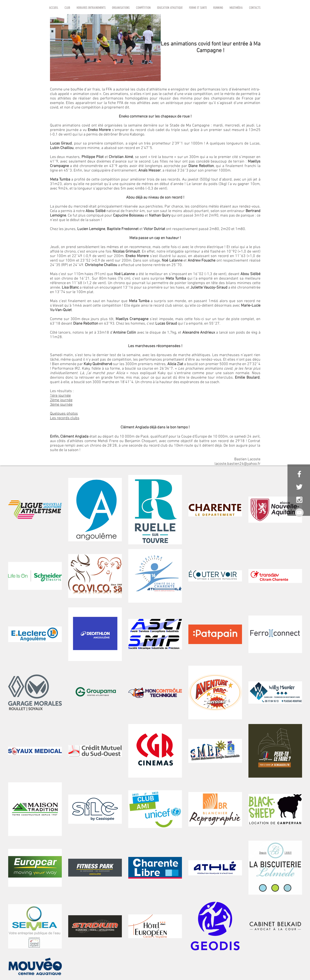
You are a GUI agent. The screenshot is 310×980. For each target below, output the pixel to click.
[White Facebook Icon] (299, 474)
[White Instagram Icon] (299, 500)
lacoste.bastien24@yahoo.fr (237, 464)
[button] (67, 8)
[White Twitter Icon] (299, 487)
